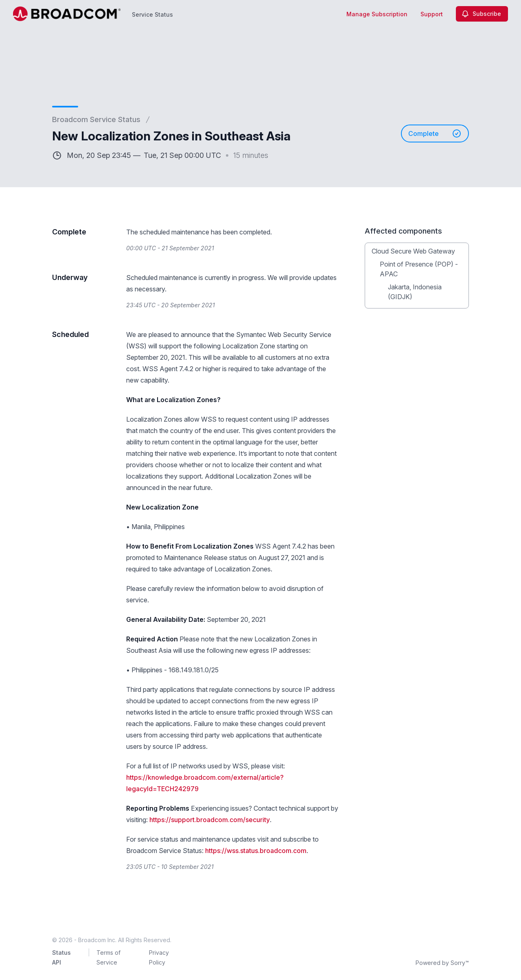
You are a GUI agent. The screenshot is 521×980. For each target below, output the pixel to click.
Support (432, 14)
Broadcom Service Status (96, 119)
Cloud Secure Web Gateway (413, 251)
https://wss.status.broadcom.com (256, 851)
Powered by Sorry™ (442, 963)
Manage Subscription (377, 14)
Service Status (152, 14)
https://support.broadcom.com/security (210, 820)
